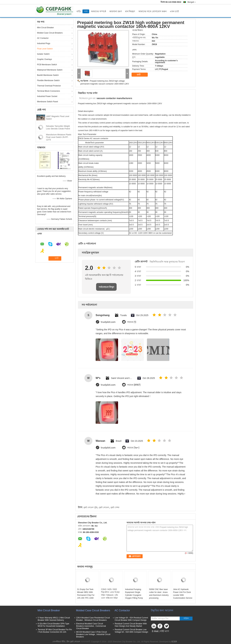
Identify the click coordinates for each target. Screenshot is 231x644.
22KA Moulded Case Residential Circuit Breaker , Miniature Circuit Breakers (93, 619)
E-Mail (155, 631)
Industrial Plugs (44, 43)
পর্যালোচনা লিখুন (106, 287)
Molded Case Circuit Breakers (50, 33)
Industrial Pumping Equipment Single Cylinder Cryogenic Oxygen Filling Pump (134, 594)
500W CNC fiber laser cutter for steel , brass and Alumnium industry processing (159, 594)
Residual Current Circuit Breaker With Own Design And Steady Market (131, 625)
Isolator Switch (43, 54)
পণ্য (86, 11)
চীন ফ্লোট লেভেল (73, 642)
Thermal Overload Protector (49, 86)
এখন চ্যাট (174, 11)
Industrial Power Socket (47, 96)
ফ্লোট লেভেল (104, 507)
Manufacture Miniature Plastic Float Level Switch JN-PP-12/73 (59, 137)
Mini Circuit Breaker (45, 28)
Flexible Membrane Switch (48, 80)
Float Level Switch (45, 49)
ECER (174, 642)
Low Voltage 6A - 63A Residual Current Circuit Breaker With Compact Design (131, 619)
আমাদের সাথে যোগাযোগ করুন (153, 11)
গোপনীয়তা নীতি (59, 642)
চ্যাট (141, 75)
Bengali (192, 2)
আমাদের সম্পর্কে (98, 11)
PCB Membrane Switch (47, 65)
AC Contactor (43, 38)
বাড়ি (79, 11)
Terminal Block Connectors (49, 91)
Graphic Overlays (45, 59)
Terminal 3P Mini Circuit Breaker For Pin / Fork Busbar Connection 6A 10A (55, 631)
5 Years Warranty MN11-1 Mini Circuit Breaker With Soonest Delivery (54, 619)
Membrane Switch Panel (47, 102)
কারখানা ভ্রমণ (116, 11)
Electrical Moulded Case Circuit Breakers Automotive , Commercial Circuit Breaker (91, 626)
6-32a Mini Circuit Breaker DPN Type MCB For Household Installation (53, 625)
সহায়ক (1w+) (133, 448)
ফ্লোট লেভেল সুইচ (90, 507)
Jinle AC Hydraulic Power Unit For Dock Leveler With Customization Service (183, 594)
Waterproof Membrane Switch (50, 70)
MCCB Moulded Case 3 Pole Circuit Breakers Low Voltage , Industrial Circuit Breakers (93, 634)
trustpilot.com (108, 322)
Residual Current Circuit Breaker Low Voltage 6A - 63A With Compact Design (131, 631)
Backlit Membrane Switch (48, 75)
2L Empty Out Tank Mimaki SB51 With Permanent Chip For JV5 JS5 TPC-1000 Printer (86, 595)
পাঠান (186, 618)
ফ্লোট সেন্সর (115, 507)
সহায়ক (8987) (134, 385)
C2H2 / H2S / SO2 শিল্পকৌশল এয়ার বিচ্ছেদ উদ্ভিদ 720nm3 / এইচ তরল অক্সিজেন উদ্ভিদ (110, 594)
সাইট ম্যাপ (164, 631)
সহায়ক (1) (132, 322)
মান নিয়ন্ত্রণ (130, 11)
